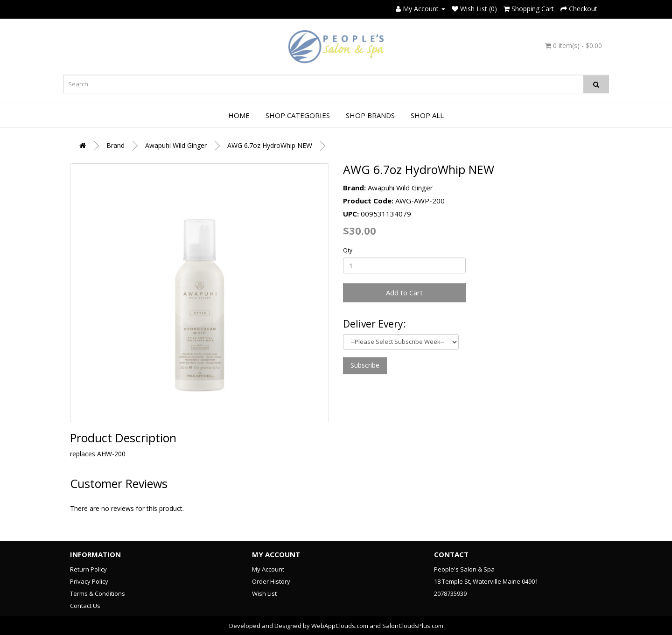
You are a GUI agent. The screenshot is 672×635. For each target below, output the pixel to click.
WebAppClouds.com (340, 626)
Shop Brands (370, 115)
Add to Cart (404, 293)
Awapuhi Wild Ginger (176, 145)
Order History (271, 581)
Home (239, 115)
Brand (115, 145)
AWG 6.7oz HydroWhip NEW (270, 145)
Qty (348, 250)
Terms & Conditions (98, 593)
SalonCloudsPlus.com (413, 626)
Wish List (264, 593)
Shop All (427, 115)
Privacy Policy (89, 581)
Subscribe (365, 365)
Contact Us (85, 606)
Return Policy (88, 569)
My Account (268, 569)
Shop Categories (298, 115)
